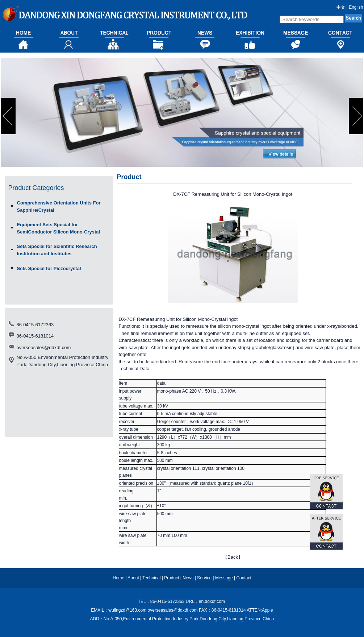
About (133, 578)
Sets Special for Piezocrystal (49, 268)
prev (9, 116)
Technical (151, 578)
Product (171, 578)
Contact (244, 578)
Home (118, 578)
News (188, 578)
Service (204, 578)
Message (224, 578)
